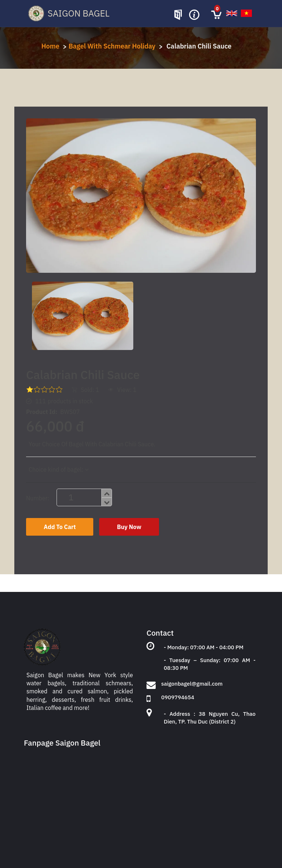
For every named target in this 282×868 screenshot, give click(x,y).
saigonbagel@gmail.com (192, 684)
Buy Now (129, 527)
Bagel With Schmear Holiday (112, 46)
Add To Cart (60, 527)
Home (50, 46)
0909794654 (178, 697)
